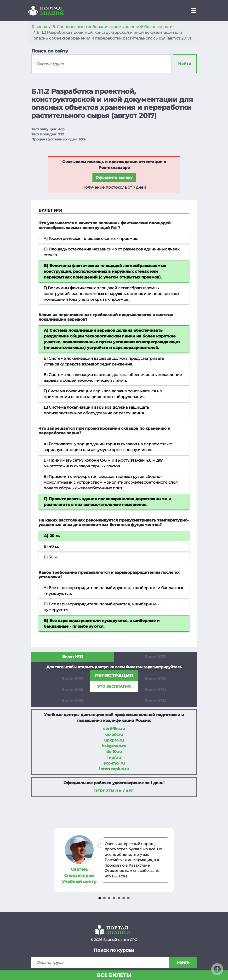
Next (170, 860)
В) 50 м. (51, 557)
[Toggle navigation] (194, 11)
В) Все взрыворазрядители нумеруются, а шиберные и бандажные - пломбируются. (102, 623)
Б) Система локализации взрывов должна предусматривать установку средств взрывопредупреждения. (104, 361)
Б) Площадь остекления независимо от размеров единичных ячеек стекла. (111, 252)
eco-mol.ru (114, 763)
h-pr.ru (114, 757)
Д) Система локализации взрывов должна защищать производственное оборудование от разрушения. (96, 410)
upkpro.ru (114, 740)
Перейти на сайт (114, 791)
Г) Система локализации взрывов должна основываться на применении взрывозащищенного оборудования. (103, 394)
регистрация (114, 676)
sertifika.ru (114, 729)
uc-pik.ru (114, 734)
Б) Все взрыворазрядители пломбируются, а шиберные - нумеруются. (101, 607)
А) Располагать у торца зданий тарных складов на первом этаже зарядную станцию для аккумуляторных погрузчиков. (108, 447)
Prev (59, 860)
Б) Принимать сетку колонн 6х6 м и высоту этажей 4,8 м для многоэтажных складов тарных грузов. (104, 463)
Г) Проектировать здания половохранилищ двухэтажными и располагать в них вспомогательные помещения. (107, 502)
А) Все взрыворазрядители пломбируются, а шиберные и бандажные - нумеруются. (114, 591)
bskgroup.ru (114, 746)
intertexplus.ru (114, 769)
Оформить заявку (114, 177)
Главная (39, 27)
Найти (185, 64)
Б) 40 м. (51, 547)
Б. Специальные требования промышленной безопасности (112, 27)
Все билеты (114, 975)
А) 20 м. (52, 536)
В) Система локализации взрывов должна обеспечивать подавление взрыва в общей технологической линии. (113, 378)
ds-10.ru (114, 752)
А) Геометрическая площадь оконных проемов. (91, 239)
